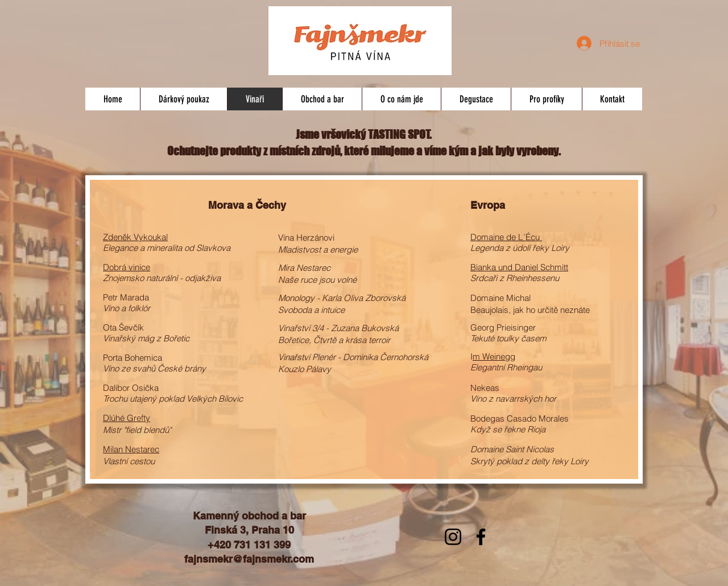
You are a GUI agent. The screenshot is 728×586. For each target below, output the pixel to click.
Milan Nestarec (131, 449)
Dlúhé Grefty (127, 418)
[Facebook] (481, 537)
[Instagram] (453, 537)
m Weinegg (494, 356)
